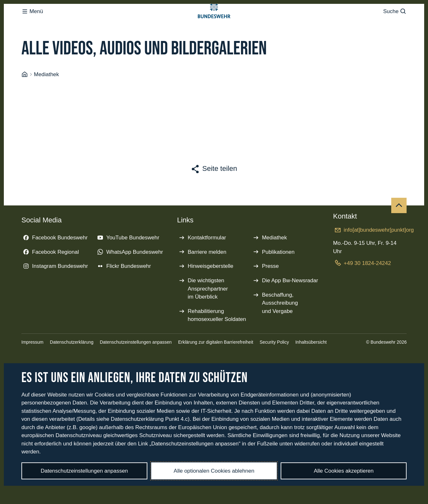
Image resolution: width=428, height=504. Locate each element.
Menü (32, 24)
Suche (395, 24)
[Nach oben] (399, 231)
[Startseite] (25, 100)
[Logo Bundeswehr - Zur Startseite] (214, 24)
